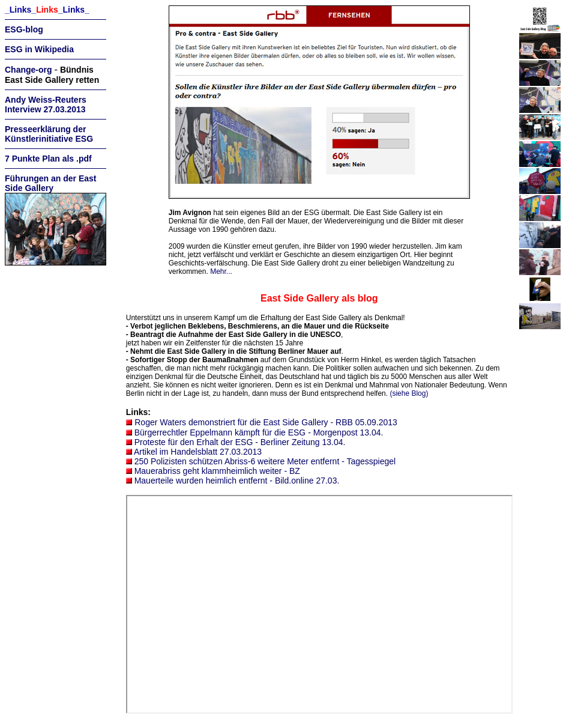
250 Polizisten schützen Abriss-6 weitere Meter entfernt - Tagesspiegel (265, 461)
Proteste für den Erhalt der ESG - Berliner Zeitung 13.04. (240, 442)
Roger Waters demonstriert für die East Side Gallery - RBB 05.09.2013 (266, 422)
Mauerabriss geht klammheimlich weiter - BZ (217, 471)
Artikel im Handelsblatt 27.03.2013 (198, 452)
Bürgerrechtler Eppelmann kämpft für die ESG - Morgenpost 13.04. (259, 432)
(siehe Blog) (409, 393)
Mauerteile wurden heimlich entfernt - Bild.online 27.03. (237, 481)
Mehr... (221, 271)
